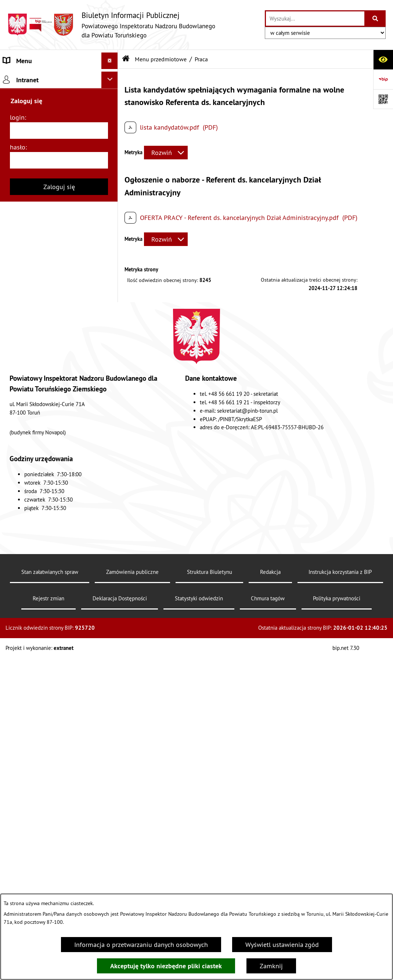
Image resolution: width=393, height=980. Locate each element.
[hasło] (59, 622)
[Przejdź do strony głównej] (111, 25)
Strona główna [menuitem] (24, 77)
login (17, 579)
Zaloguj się (59, 648)
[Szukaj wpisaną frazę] (376, 19)
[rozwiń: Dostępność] (111, 475)
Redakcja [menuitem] (16, 518)
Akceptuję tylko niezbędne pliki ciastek (166, 966)
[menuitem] (59, 115)
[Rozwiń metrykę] (166, 153)
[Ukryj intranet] (110, 541)
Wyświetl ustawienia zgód (282, 945)
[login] (59, 592)
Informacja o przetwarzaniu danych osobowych (141, 945)
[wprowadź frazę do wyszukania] (315, 19)
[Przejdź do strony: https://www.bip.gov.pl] (383, 79)
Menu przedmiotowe (161, 59)
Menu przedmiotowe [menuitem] (33, 94)
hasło (18, 609)
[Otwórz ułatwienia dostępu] (383, 59)
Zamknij (271, 966)
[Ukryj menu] (110, 61)
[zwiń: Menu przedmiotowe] (111, 94)
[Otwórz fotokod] (383, 99)
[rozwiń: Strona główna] (111, 77)
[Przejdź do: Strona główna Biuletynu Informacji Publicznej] (126, 59)
